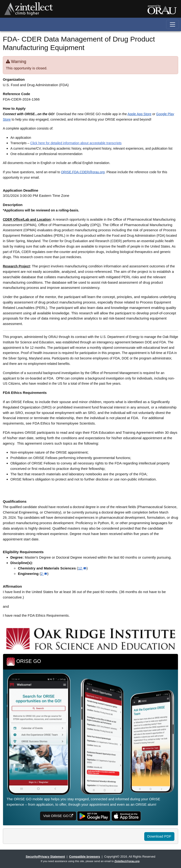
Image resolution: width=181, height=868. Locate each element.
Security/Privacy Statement (45, 857)
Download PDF (159, 836)
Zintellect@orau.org (127, 861)
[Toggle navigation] (173, 24)
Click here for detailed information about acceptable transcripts (76, 143)
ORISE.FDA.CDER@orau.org (83, 172)
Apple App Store (139, 114)
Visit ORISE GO (58, 816)
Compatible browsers (84, 857)
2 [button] (44, 574)
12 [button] (82, 568)
